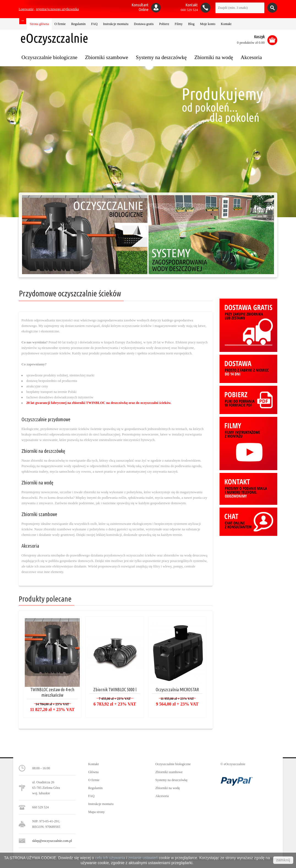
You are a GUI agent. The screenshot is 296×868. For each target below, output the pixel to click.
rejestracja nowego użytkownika (57, 9)
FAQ (94, 24)
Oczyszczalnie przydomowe (46, 419)
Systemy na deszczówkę (172, 780)
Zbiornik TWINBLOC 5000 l (115, 690)
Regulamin (79, 24)
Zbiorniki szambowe (39, 514)
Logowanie (26, 9)
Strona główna (39, 24)
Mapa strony (96, 812)
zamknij (283, 860)
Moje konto (208, 24)
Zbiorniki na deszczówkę (43, 451)
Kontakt (226, 24)
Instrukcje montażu (116, 24)
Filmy (179, 24)
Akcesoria (30, 546)
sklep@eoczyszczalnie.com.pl (52, 841)
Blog (191, 24)
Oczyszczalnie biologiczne (173, 764)
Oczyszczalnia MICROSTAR (177, 690)
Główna (93, 772)
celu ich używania (110, 858)
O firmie (60, 24)
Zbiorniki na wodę (37, 483)
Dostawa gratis (144, 24)
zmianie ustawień (143, 858)
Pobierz (164, 24)
